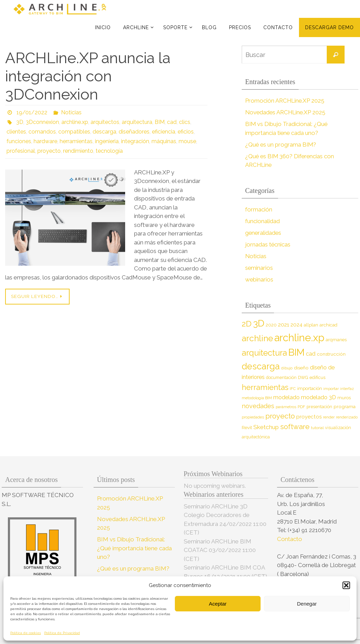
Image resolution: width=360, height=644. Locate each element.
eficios (186, 132)
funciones (19, 141)
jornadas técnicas (268, 244)
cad (172, 122)
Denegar (307, 604)
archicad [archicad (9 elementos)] (328, 325)
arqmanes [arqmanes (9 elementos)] (336, 340)
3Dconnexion (42, 122)
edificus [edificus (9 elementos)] (317, 377)
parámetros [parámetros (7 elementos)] (286, 407)
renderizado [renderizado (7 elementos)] (347, 417)
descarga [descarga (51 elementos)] (261, 366)
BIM (160, 122)
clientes (16, 132)
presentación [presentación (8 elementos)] (319, 407)
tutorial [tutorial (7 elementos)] (317, 428)
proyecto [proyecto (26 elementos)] (280, 416)
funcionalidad (262, 221)
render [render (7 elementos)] (329, 417)
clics (185, 122)
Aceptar (218, 604)
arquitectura (137, 122)
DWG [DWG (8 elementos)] (303, 377)
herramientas (76, 141)
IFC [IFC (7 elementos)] (293, 389)
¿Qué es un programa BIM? (281, 145)
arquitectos (105, 122)
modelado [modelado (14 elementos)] (286, 397)
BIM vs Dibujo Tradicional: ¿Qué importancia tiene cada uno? (134, 548)
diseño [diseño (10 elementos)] (301, 368)
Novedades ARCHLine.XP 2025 (286, 112)
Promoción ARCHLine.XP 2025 (285, 101)
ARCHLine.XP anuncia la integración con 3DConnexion (88, 76)
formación (259, 209)
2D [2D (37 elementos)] (247, 324)
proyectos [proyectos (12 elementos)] (309, 417)
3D (20, 122)
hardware (45, 141)
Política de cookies (26, 633)
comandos (42, 132)
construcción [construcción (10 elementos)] (331, 354)
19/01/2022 (32, 112)
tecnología (109, 151)
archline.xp (75, 122)
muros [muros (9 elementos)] (344, 398)
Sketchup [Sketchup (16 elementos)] (266, 427)
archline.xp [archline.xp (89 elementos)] (299, 338)
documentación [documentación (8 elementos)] (281, 377)
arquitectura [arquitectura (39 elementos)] (264, 353)
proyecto (49, 151)
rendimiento (78, 151)
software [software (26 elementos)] (295, 427)
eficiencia (164, 132)
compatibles (74, 132)
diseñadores (134, 132)
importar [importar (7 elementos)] (331, 389)
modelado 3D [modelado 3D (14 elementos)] (319, 397)
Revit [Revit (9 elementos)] (247, 428)
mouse (187, 141)
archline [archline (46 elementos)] (257, 338)
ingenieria (107, 141)
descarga (104, 132)
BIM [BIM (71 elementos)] (296, 352)
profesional (21, 151)
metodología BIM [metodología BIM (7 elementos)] (257, 398)
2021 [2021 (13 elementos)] (284, 325)
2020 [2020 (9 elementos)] (271, 325)
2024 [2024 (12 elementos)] (296, 325)
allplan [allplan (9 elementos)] (311, 325)
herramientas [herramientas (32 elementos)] (265, 387)
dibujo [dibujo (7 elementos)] (287, 368)
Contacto (290, 539)
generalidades (264, 233)
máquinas (164, 141)
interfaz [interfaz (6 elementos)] (347, 389)
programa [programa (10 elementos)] (345, 406)
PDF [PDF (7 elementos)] (301, 407)
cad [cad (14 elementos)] (311, 354)
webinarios (259, 279)
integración (135, 141)
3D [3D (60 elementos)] (259, 323)
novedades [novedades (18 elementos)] (258, 406)
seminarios (259, 268)
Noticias (71, 112)
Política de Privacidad (62, 633)
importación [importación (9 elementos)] (310, 388)
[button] (346, 585)
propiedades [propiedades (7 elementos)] (253, 417)
